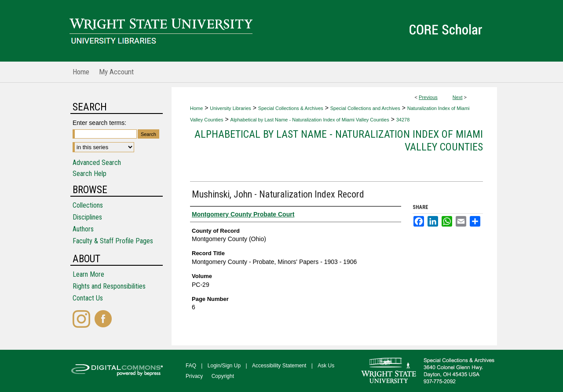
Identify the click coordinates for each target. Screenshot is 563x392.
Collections (88, 205)
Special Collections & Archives (291, 108)
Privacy (194, 376)
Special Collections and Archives (365, 108)
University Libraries (230, 108)
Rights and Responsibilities (109, 286)
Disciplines (87, 217)
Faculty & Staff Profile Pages (113, 241)
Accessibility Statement (279, 366)
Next (458, 97)
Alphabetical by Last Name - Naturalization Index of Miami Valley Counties (310, 120)
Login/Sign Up (224, 366)
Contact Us (88, 298)
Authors (83, 229)
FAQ (191, 366)
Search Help (90, 174)
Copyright (223, 376)
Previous (428, 97)
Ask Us (326, 366)
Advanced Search (97, 163)
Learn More (88, 274)
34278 (403, 120)
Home (196, 108)
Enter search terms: (99, 123)
